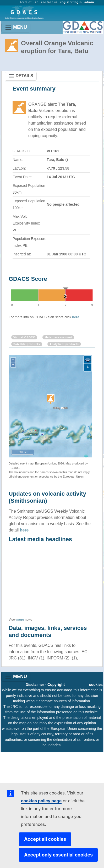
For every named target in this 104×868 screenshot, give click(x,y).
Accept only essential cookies (58, 855)
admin (89, 2)
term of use (29, 2)
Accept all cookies (45, 839)
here (76, 317)
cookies (96, 685)
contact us (49, 2)
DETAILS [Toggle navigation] (21, 76)
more (20, 620)
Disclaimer (35, 685)
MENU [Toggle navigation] (16, 28)
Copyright (56, 685)
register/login (71, 2)
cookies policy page (41, 801)
